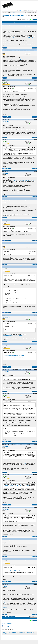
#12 (36, 344)
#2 (36, 50)
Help (35, 10)
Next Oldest (6, 617)
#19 (36, 559)
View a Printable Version (8, 624)
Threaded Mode (29, 22)
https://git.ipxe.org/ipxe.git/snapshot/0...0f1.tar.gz (25, 69)
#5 (36, 140)
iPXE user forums (16, 15)
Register (14, 12)
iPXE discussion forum (7, 15)
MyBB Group (15, 636)
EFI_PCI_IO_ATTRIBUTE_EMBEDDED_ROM (12, 462)
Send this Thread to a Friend (9, 625)
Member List (24, 10)
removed (27, 462)
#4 (36, 120)
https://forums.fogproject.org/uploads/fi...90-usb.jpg (13, 336)
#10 (36, 267)
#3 (36, 80)
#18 (36, 539)
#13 (36, 370)
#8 (36, 220)
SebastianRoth (6, 26)
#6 (36, 171)
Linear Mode (34, 22)
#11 (36, 315)
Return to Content (22, 633)
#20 (36, 584)
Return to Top (16, 633)
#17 (36, 508)
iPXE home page (10, 633)
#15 (36, 444)
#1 (36, 24)
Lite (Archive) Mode (28, 633)
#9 (36, 243)
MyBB (7, 636)
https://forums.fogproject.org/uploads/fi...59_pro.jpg (24, 38)
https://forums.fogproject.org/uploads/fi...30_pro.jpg (13, 59)
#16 (36, 474)
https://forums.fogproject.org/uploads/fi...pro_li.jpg (13, 548)
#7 (36, 199)
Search (17, 10)
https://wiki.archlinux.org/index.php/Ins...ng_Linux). (13, 602)
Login (11, 12)
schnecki (5, 586)
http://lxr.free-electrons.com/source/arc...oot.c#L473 (24, 180)
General (22, 15)
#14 (36, 393)
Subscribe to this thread (8, 627)
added (25, 463)
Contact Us (5, 633)
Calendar (30, 10)
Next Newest (12, 617)
